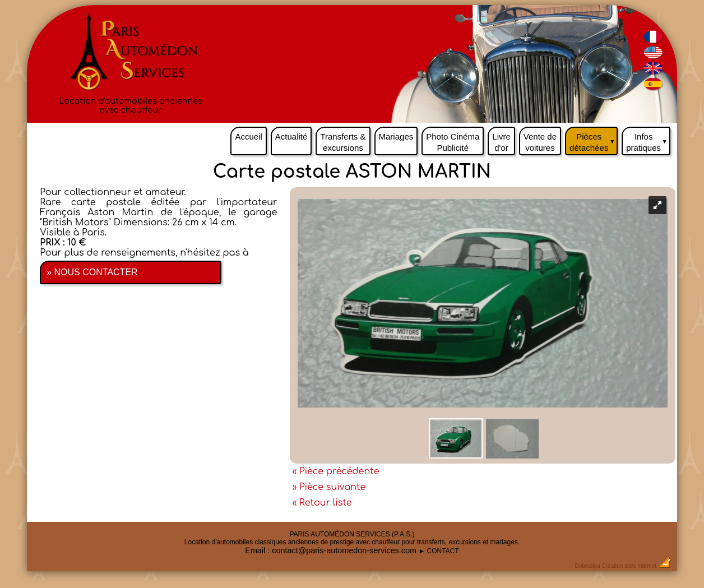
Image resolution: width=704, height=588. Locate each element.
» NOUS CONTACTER (92, 272)
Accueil (248, 136)
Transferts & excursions (343, 142)
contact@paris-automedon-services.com (344, 550)
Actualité (291, 136)
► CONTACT (438, 551)
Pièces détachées (594, 140)
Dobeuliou (588, 566)
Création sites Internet (629, 566)
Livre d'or (501, 142)
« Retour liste (322, 503)
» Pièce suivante (329, 487)
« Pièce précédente (336, 471)
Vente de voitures (540, 142)
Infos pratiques (648, 140)
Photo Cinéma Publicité (453, 142)
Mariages (396, 136)
